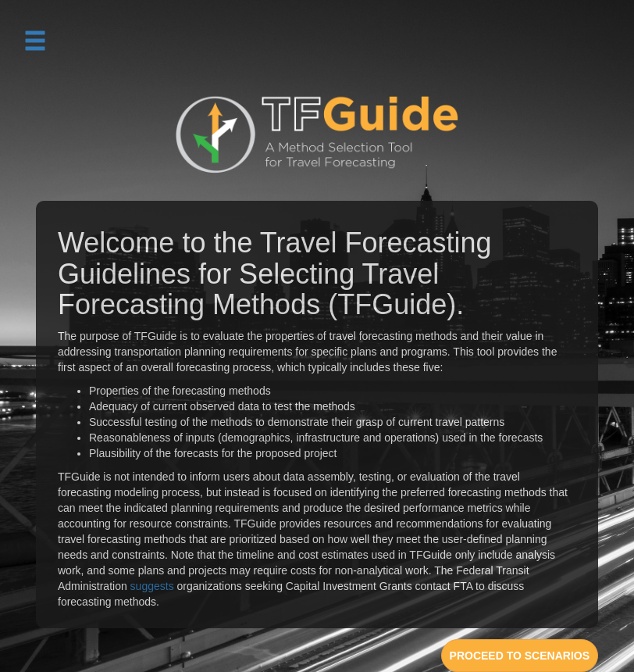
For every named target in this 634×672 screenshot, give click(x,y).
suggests (152, 586)
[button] (35, 40)
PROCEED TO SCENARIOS (520, 656)
